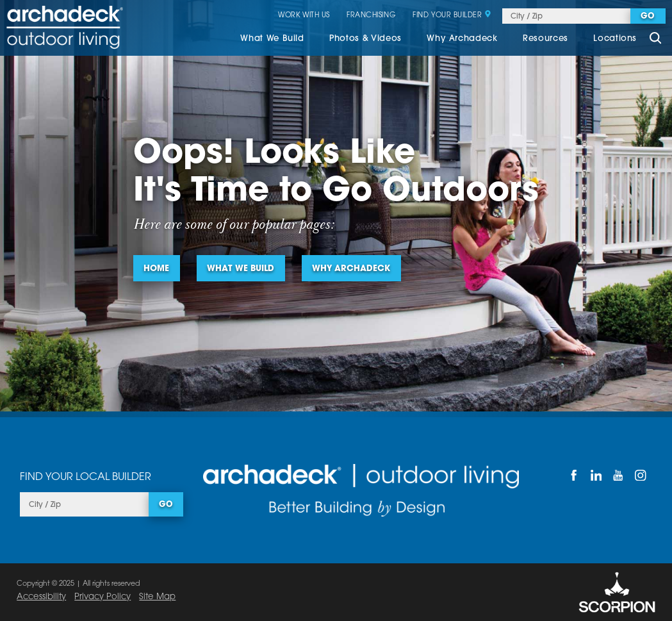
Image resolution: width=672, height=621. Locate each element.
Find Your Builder (452, 16)
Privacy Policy (102, 597)
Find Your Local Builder (86, 477)
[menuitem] (272, 40)
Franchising (371, 16)
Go (648, 17)
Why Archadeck (462, 39)
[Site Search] (655, 40)
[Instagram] (641, 475)
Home (156, 269)
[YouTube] (619, 475)
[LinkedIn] (596, 475)
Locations (615, 39)
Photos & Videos (365, 39)
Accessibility (41, 597)
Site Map (157, 597)
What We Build (272, 39)
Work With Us (304, 16)
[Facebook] (574, 475)
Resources (545, 39)
